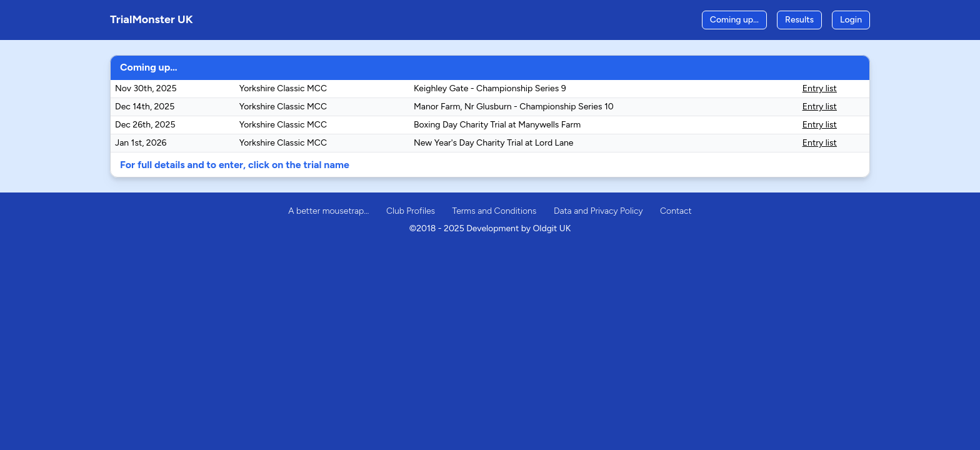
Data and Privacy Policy (598, 211)
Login (851, 20)
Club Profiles (411, 211)
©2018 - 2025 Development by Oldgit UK (490, 228)
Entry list (820, 88)
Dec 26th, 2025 (145, 125)
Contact (676, 211)
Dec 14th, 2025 (145, 107)
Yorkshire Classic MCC (283, 88)
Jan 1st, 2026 (141, 143)
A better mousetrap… (328, 211)
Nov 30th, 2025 (146, 88)
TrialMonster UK (152, 19)
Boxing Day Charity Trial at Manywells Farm (497, 125)
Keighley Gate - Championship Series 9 (490, 88)
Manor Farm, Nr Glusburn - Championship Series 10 (514, 107)
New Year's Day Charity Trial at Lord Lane (494, 143)
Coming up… (734, 20)
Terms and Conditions (495, 211)
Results (799, 20)
